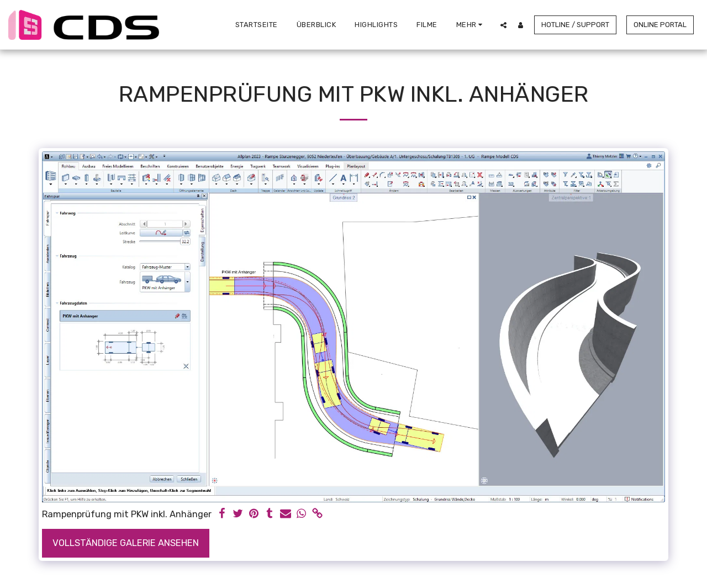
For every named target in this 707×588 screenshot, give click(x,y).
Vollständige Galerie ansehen (126, 543)
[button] (503, 25)
